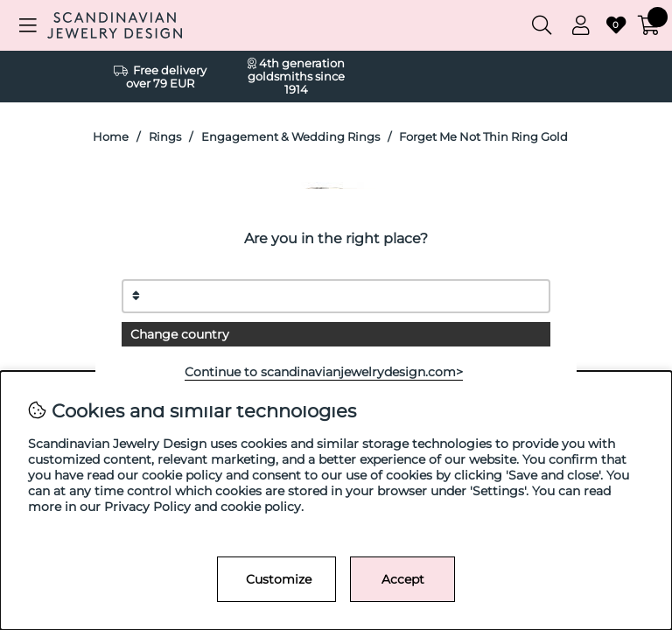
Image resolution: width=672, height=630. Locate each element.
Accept (403, 579)
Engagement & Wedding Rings (290, 137)
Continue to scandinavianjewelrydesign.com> (324, 372)
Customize (279, 579)
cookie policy (261, 507)
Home (111, 137)
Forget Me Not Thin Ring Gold (483, 137)
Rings (165, 137)
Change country (180, 334)
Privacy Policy (147, 507)
